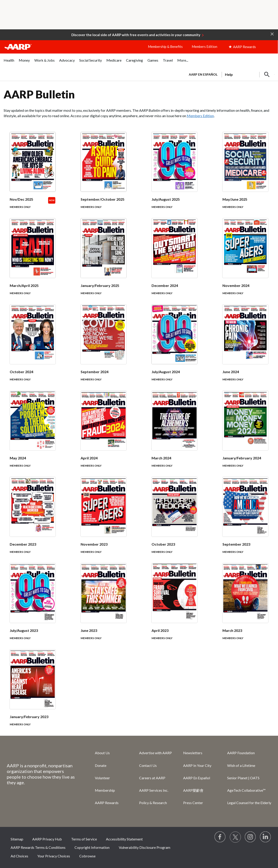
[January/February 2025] (104, 261)
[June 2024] (245, 348)
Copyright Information (92, 847)
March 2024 (161, 458)
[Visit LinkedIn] (266, 837)
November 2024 (236, 285)
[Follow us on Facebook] (220, 837)
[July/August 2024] (174, 348)
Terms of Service (84, 839)
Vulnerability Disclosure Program (145, 847)
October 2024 (21, 372)
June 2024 (231, 372)
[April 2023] (174, 606)
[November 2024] (245, 261)
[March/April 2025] (33, 261)
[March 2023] (245, 606)
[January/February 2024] (245, 434)
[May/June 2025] (245, 175)
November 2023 (94, 544)
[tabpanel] (230, 74)
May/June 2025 (235, 199)
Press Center (193, 803)
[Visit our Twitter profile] (235, 837)
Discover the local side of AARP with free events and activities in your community (136, 35)
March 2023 (232, 630)
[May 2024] (33, 434)
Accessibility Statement (124, 839)
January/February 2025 (100, 285)
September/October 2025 (103, 199)
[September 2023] (245, 520)
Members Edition (204, 47)
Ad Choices (19, 856)
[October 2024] (33, 348)
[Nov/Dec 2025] (33, 175)
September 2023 (236, 544)
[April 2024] (104, 434)
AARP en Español (203, 74)
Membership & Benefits (165, 47)
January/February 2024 (242, 458)
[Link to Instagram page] (250, 837)
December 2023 (23, 544)
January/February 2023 (29, 717)
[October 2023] (174, 520)
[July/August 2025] (174, 175)
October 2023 (163, 544)
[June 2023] (104, 606)
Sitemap (17, 839)
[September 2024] (104, 348)
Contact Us (148, 765)
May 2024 (18, 458)
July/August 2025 (166, 199)
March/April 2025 (24, 285)
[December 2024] (174, 261)
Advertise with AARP (155, 753)
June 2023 (89, 630)
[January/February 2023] (33, 693)
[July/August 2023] (33, 606)
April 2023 (160, 630)
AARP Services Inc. (154, 790)
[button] (272, 34)
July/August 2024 (166, 372)
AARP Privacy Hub (47, 839)
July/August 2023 (24, 630)
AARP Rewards (107, 803)
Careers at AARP (152, 778)
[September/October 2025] (104, 175)
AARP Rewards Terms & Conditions (38, 847)
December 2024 (165, 285)
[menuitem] (9, 63)
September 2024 (95, 372)
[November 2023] (104, 520)
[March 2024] (174, 434)
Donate (101, 765)
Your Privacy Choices (54, 856)
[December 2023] (33, 520)
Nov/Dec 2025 (21, 199)
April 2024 (89, 458)
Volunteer (102, 778)
